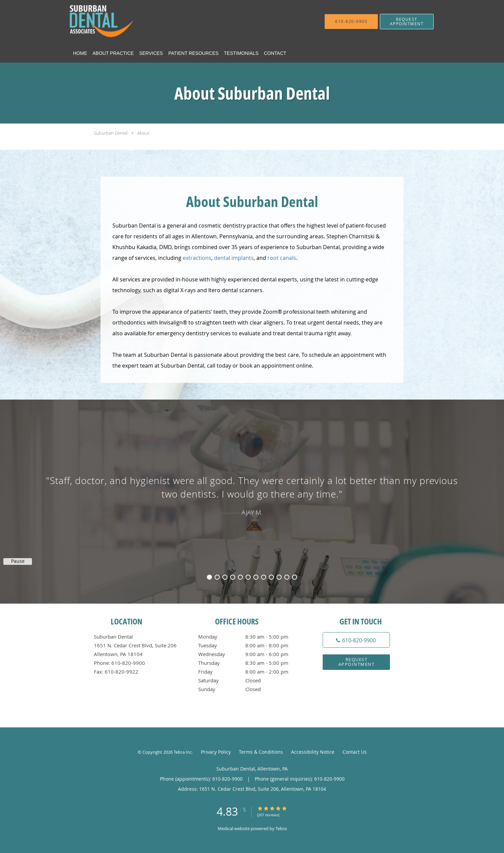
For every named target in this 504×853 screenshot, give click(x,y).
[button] (407, 22)
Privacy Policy (216, 752)
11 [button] (287, 577)
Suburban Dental (111, 133)
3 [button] (225, 577)
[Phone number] (356, 640)
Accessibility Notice (313, 752)
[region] (252, 495)
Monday (250, 637)
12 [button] (295, 577)
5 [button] (240, 577)
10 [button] (279, 577)
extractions (197, 258)
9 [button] (271, 577)
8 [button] (264, 577)
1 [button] (209, 577)
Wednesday (250, 654)
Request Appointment (357, 662)
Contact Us (355, 752)
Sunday (250, 689)
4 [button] (233, 577)
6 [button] (248, 577)
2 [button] (217, 577)
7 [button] (256, 577)
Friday (250, 672)
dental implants (234, 258)
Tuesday (250, 645)
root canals (282, 258)
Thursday (250, 663)
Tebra (281, 828)
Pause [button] (18, 561)
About (143, 133)
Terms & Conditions (261, 752)
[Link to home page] (128, 21)
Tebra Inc (183, 752)
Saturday (250, 680)
